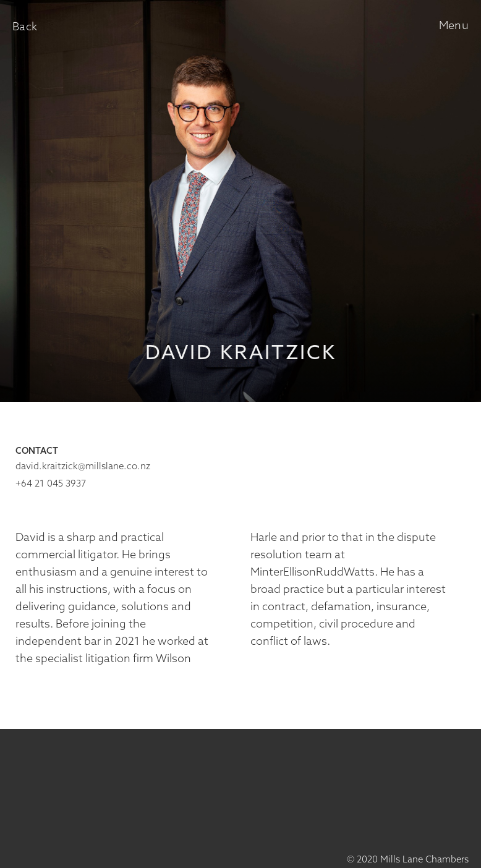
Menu (454, 26)
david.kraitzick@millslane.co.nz (83, 467)
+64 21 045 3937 (51, 484)
